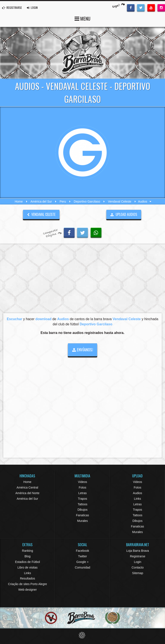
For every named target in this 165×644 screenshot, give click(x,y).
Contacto (137, 567)
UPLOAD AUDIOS (124, 214)
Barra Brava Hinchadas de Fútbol (82, 53)
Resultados (27, 578)
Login (137, 562)
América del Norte (27, 493)
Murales (82, 521)
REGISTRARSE (12, 7)
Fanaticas (83, 515)
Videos (83, 482)
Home (19, 201)
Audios (138, 493)
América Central (27, 487)
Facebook (82, 551)
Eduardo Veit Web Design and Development (83, 635)
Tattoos (82, 504)
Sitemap (138, 573)
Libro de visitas (27, 567)
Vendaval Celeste (120, 201)
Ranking (27, 551)
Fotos (82, 487)
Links (138, 499)
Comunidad (82, 567)
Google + (82, 562)
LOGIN (32, 7)
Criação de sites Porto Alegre (27, 584)
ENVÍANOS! (83, 350)
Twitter (82, 556)
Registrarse (138, 556)
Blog (27, 556)
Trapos (82, 499)
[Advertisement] (82, 280)
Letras (83, 493)
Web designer (27, 590)
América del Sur (41, 201)
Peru (63, 201)
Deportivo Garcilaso (87, 201)
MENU (82, 18)
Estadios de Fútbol (27, 562)
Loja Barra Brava (138, 551)
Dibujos (83, 510)
